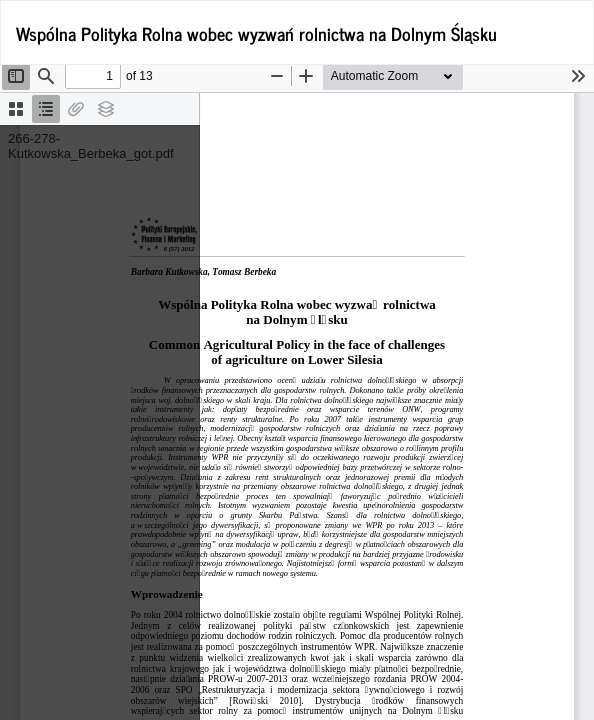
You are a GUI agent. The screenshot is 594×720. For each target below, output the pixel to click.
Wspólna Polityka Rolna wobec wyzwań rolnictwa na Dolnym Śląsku (256, 33)
